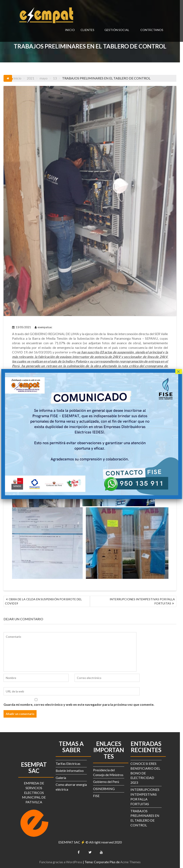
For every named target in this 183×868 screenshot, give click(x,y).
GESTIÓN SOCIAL (117, 30)
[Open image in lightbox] (48, 542)
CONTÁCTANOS (152, 30)
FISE (98, 795)
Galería (63, 777)
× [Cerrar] (178, 371)
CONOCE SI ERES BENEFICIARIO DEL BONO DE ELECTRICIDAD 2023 (147, 772)
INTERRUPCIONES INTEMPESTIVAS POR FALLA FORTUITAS (145, 601)
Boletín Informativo (71, 770)
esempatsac (44, 331)
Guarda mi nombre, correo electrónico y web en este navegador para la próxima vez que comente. (79, 704)
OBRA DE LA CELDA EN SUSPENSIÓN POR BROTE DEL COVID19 (44, 601)
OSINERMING (106, 788)
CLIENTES (87, 30)
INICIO (70, 30)
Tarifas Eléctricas (70, 763)
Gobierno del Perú (108, 781)
